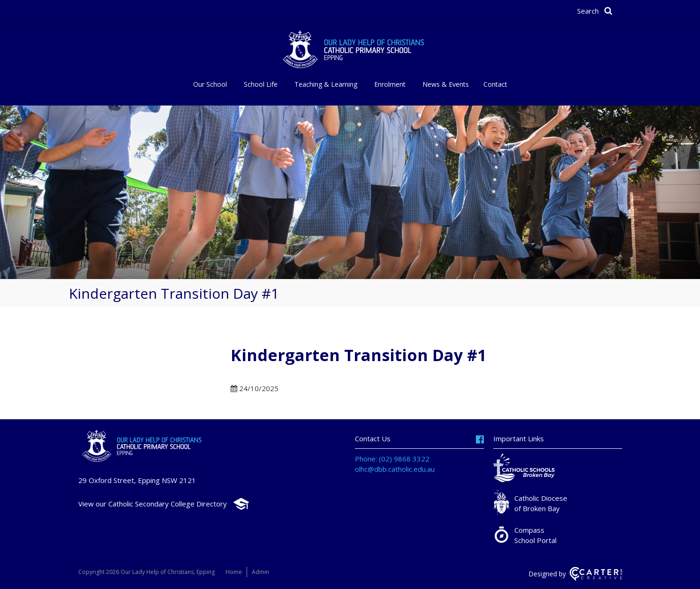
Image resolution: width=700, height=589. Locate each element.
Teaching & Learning (326, 84)
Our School (210, 84)
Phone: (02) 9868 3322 (392, 459)
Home (234, 572)
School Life (261, 84)
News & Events (446, 84)
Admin (260, 572)
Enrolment (390, 84)
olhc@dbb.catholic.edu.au (395, 469)
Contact (495, 84)
